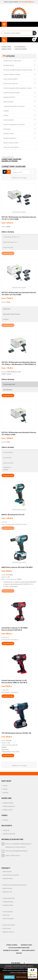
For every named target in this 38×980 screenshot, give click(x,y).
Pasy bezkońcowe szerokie (11, 875)
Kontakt (5, 789)
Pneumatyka (7, 129)
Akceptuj (9, 977)
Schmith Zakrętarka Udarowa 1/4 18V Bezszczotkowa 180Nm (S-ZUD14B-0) (14, 682)
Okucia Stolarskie (9, 120)
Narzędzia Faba (26, 945)
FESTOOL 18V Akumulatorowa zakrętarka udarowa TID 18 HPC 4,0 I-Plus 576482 (19, 294)
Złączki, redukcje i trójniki (11, 143)
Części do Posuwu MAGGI (11, 147)
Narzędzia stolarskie (11, 950)
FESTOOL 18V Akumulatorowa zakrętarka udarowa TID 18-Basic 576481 (19, 434)
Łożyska (6, 115)
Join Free (22, 2)
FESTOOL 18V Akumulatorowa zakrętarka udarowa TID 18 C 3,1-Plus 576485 (19, 218)
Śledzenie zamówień (9, 834)
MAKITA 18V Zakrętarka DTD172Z (13, 515)
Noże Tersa (6, 915)
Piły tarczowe (7, 928)
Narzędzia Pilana (8, 878)
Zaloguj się (6, 830)
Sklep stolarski (7, 872)
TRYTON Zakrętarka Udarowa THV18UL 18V (16, 733)
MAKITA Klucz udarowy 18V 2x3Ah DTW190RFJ (17, 567)
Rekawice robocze (8, 932)
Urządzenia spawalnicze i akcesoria (14, 106)
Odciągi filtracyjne (8, 902)
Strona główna (12, 945)
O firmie (5, 786)
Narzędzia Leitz (7, 892)
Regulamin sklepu (8, 803)
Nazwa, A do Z (23, 172)
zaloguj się (30, 2)
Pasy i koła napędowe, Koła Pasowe (14, 125)
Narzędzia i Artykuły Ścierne (12, 93)
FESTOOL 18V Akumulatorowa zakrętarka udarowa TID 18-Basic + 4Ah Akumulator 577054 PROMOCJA (19, 363)
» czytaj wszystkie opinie (7, 157)
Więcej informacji (22, 977)
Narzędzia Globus (8, 905)
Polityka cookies (8, 810)
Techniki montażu (9, 134)
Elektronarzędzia (8, 102)
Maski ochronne (8, 888)
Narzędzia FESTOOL (9, 97)
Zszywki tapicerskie (9, 898)
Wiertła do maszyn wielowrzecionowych (15, 885)
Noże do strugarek (8, 919)
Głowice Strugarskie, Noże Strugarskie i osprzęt (17, 88)
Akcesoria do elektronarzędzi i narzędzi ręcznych (18, 70)
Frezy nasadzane (8, 912)
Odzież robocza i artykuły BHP (12, 61)
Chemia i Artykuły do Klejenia (12, 74)
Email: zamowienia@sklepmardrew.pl (16, 851)
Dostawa (5, 820)
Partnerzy (6, 793)
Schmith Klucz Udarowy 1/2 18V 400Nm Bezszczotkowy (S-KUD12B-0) (15, 629)
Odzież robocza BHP (9, 925)
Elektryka (6, 111)
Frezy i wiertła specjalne (10, 79)
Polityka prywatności (9, 806)
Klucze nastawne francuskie (19, 948)
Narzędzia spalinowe (10, 138)
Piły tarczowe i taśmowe (11, 84)
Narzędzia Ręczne (9, 65)
